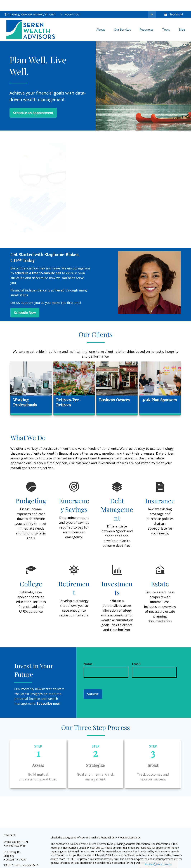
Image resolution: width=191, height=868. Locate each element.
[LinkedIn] (152, 4)
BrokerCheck (133, 827)
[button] (101, 19)
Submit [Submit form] (93, 683)
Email (136, 653)
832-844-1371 (70, 4)
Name (88, 653)
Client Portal (173, 4)
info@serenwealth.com (17, 861)
